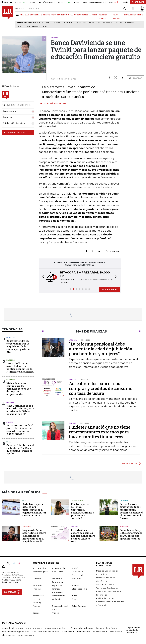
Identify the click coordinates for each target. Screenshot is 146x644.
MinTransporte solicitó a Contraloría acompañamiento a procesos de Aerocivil (83, 511)
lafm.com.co (116, 631)
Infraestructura (59, 595)
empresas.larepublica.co (57, 628)
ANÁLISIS (93, 15)
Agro (45, 26)
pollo (21, 26)
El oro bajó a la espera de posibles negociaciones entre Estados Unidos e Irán (83, 536)
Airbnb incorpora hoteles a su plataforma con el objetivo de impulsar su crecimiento (34, 510)
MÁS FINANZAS (130, 463)
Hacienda (11, 360)
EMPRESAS (45, 15)
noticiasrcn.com (100, 631)
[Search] (125, 9)
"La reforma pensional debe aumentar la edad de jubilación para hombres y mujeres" (101, 349)
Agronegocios (39, 568)
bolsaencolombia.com (107, 628)
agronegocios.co (34, 628)
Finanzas (36, 589)
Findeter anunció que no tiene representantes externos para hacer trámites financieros (100, 432)
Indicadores (38, 595)
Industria (11, 338)
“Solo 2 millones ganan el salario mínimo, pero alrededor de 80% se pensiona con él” (20, 410)
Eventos (76, 585)
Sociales (36, 613)
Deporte (124, 500)
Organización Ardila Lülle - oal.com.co (133, 630)
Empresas (37, 585)
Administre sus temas (15, 133)
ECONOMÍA (35, 15)
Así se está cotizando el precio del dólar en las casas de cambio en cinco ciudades (20, 430)
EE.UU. (9, 442)
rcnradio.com (83, 631)
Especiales (57, 585)
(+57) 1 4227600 (10, 582)
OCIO (54, 15)
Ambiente (27, 526)
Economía (77, 578)
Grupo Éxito (69, 23)
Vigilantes (108, 23)
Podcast (36, 606)
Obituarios (57, 599)
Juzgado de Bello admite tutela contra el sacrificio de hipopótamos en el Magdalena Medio (34, 536)
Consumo (37, 578)
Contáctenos (102, 581)
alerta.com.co (9, 635)
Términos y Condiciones (107, 588)
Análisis (75, 568)
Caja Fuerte (58, 571)
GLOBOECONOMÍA (65, 15)
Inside (75, 595)
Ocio (74, 599)
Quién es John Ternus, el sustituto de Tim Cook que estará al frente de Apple (20, 449)
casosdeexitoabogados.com (16, 631)
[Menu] (18, 15)
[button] (42, 277)
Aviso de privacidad (105, 584)
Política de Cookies (105, 598)
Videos (55, 613)
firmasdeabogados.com (82, 628)
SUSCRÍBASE (138, 2)
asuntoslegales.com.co (13, 628)
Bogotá (119, 23)
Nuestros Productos (105, 577)
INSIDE (140, 15)
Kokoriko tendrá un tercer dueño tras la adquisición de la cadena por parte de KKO (18, 347)
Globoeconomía (79, 589)
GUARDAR (135, 78)
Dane (47, 23)
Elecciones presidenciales (89, 23)
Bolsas (10, 422)
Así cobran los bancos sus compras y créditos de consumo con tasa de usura (101, 389)
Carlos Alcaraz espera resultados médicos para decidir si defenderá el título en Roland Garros (131, 511)
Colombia (56, 23)
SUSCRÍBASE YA (110, 289)
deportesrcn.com (26, 635)
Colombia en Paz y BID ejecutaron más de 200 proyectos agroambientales (131, 534)
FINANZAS (24, 15)
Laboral (10, 402)
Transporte (77, 500)
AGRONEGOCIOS (81, 15)
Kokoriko (129, 23)
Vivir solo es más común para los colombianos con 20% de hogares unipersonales (19, 389)
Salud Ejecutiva (79, 606)
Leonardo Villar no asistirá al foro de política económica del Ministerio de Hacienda (20, 368)
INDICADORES (130, 15)
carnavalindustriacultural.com (45, 631)
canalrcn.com (68, 631)
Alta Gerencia (58, 568)
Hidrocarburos (33, 26)
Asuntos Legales (40, 571)
